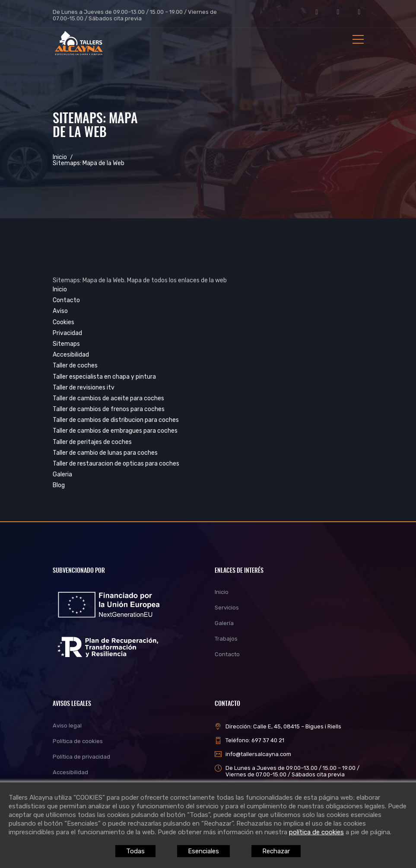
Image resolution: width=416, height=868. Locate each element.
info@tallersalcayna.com (258, 754)
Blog (59, 485)
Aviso (60, 311)
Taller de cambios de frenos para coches (109, 409)
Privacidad (67, 333)
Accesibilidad (71, 355)
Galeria (62, 474)
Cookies (64, 322)
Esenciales (203, 851)
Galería (224, 623)
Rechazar (276, 851)
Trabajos (226, 639)
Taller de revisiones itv (84, 388)
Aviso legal (67, 726)
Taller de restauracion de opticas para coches (116, 464)
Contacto (66, 300)
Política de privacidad (81, 757)
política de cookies (316, 832)
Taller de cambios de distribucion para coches (116, 420)
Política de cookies (78, 741)
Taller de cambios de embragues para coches (115, 431)
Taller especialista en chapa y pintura (104, 377)
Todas (135, 851)
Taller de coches (75, 365)
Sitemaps (66, 344)
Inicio (60, 157)
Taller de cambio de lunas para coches (105, 453)
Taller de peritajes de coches (92, 442)
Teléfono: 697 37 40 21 (255, 740)
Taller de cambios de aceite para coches (108, 398)
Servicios (227, 608)
